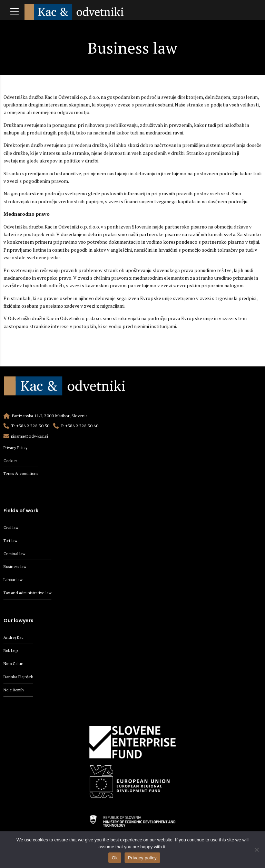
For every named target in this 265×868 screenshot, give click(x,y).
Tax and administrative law (28, 594)
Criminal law (15, 554)
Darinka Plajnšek (19, 679)
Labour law (14, 581)
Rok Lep (11, 652)
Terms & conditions (23, 474)
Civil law (11, 528)
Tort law (11, 541)
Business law (16, 568)
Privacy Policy (16, 447)
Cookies (11, 461)
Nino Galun (14, 666)
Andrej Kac (14, 639)
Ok (115, 858)
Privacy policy (142, 858)
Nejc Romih (15, 692)
